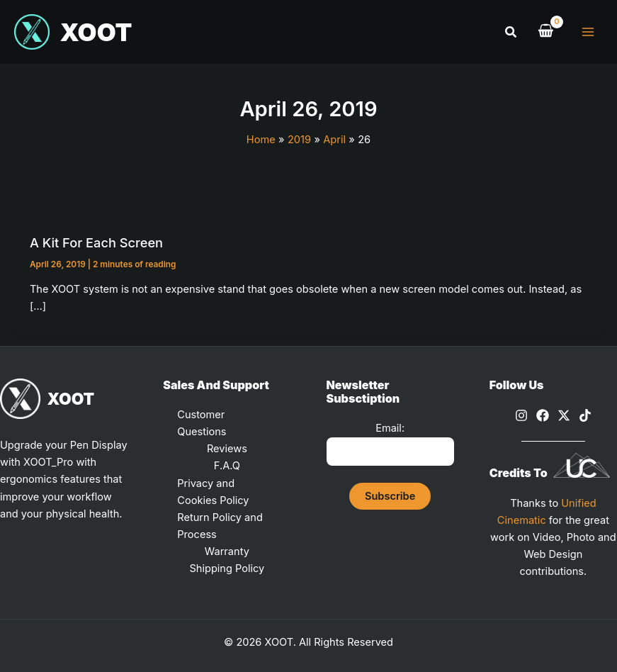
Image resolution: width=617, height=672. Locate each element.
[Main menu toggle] (588, 32)
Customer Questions (202, 423)
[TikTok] (585, 415)
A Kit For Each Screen (96, 242)
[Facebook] (543, 415)
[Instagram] (521, 415)
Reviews (227, 449)
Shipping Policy (227, 569)
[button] (511, 32)
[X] (564, 415)
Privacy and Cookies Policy (213, 492)
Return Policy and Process (220, 526)
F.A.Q (227, 466)
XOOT (98, 32)
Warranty (227, 551)
